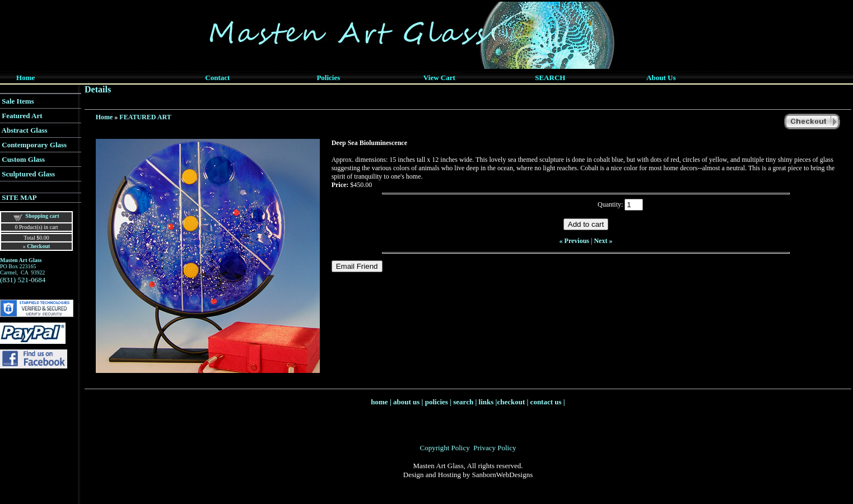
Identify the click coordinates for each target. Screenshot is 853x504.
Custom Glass (23, 159)
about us (406, 402)
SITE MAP (19, 197)
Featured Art (22, 116)
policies (437, 402)
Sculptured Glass (28, 174)
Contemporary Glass (34, 145)
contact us (546, 402)
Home (104, 117)
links (486, 402)
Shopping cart (42, 216)
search (463, 402)
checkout (511, 402)
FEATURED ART (145, 117)
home (379, 402)
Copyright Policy (445, 448)
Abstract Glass (25, 130)
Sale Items (18, 101)
